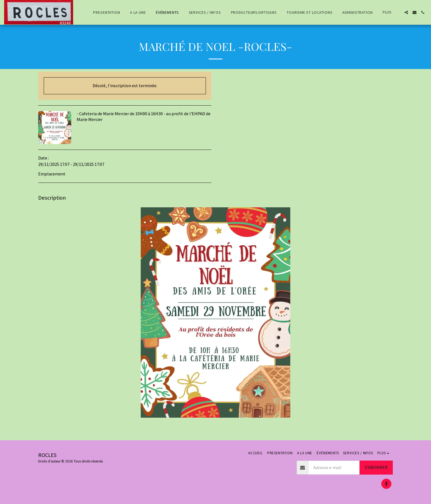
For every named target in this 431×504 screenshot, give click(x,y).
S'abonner (376, 467)
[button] (406, 12)
